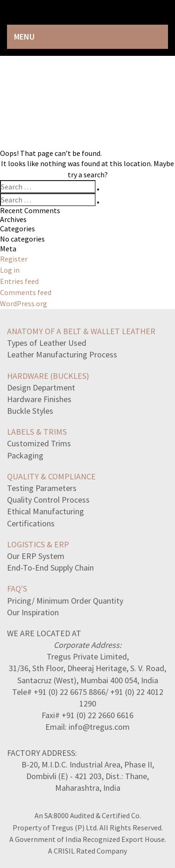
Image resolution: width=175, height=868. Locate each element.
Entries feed (19, 281)
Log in (10, 270)
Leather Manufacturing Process (62, 354)
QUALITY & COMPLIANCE (51, 476)
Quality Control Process (48, 500)
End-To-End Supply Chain (50, 568)
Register (14, 259)
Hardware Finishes (39, 399)
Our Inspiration (33, 612)
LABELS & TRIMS (37, 432)
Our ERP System (36, 556)
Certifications (31, 523)
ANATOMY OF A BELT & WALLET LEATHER (81, 331)
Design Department (41, 387)
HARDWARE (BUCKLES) (48, 376)
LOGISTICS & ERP (38, 544)
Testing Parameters (42, 488)
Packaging (25, 455)
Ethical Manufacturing (45, 511)
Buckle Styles (30, 411)
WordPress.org (24, 303)
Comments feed (26, 292)
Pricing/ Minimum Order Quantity (65, 601)
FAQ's (17, 589)
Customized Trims (39, 443)
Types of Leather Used (47, 343)
